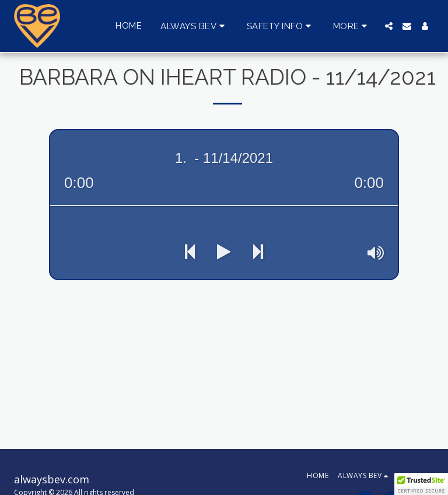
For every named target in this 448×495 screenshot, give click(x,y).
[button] (194, 26)
